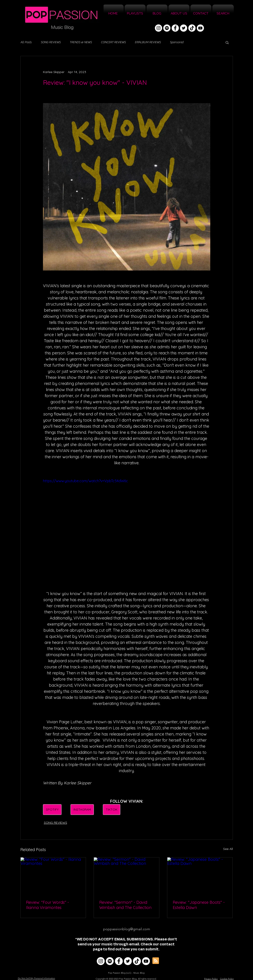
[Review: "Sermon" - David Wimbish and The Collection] (126, 876)
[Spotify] (167, 28)
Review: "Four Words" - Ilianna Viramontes (47, 905)
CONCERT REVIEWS (113, 42)
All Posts (26, 42)
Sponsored (177, 42)
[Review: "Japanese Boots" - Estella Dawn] (200, 876)
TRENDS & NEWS (81, 42)
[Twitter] (184, 28)
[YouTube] (200, 28)
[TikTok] (192, 28)
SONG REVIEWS (51, 42)
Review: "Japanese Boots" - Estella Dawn (199, 905)
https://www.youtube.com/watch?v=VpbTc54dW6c (85, 481)
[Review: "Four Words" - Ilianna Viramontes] (53, 876)
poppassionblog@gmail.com (127, 929)
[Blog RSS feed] (156, 961)
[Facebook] (175, 28)
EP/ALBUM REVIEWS (148, 42)
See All (228, 849)
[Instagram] (158, 28)
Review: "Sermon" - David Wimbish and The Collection (125, 905)
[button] (227, 42)
